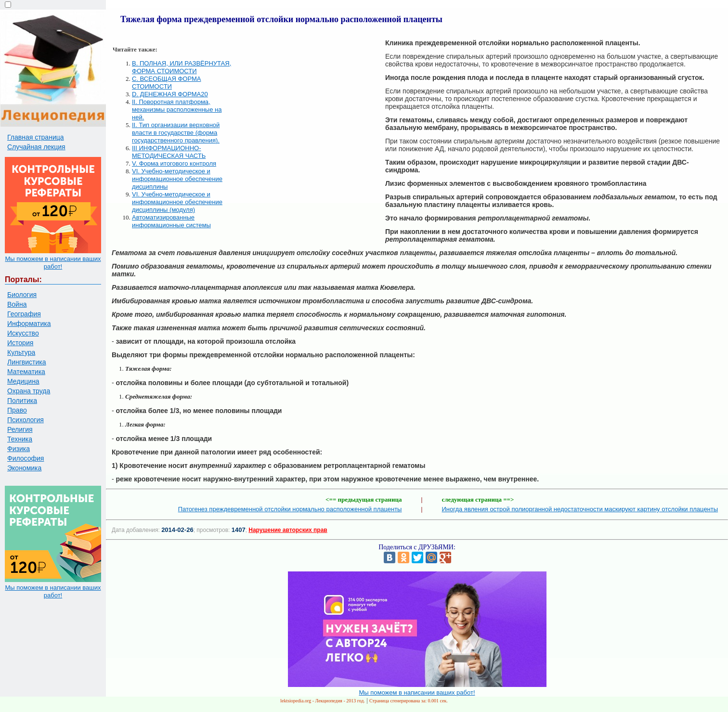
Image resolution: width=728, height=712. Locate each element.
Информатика (29, 324)
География (24, 314)
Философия (26, 458)
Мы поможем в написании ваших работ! (53, 263)
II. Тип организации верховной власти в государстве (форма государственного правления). (176, 133)
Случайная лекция (36, 147)
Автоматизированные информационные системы (171, 221)
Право (17, 410)
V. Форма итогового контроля (174, 163)
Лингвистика (27, 362)
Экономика (24, 468)
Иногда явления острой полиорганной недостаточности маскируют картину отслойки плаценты (580, 509)
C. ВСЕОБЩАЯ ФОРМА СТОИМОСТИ (166, 83)
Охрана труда (29, 391)
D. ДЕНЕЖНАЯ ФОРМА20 (170, 94)
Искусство (23, 333)
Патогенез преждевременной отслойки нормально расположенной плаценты (290, 509)
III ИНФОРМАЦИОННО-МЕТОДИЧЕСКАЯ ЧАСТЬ (169, 152)
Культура (21, 352)
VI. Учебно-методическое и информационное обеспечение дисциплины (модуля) (177, 202)
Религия (20, 429)
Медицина (23, 381)
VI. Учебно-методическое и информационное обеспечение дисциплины (177, 179)
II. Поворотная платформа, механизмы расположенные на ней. (177, 110)
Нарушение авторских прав (288, 530)
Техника (20, 439)
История (20, 343)
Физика (19, 449)
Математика (26, 372)
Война (17, 304)
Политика (22, 401)
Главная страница (36, 137)
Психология (26, 420)
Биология (22, 295)
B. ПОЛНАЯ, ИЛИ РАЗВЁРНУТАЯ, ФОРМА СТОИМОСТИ (182, 67)
